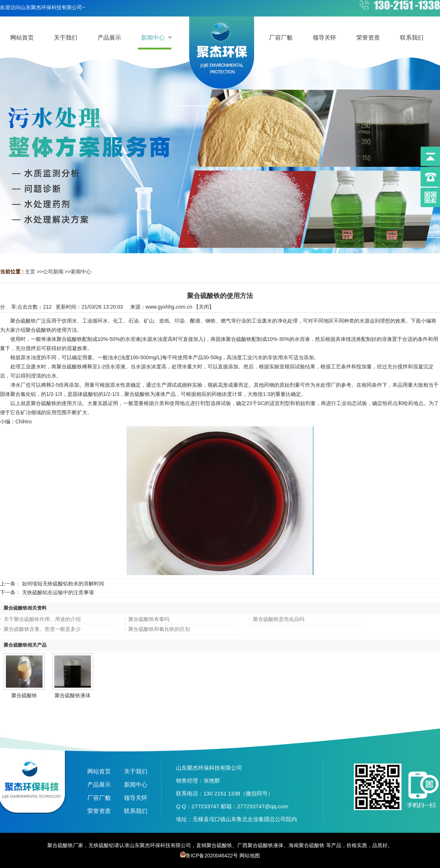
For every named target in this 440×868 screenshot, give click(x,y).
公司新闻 (53, 272)
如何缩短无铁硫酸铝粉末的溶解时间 (63, 584)
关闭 (204, 307)
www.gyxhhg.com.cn (169, 307)
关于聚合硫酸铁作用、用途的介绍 (42, 619)
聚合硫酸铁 (24, 695)
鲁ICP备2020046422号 (209, 856)
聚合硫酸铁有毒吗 (149, 619)
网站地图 (250, 856)
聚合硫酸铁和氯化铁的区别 (159, 629)
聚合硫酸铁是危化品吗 (279, 619)
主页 (30, 272)
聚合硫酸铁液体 (73, 695)
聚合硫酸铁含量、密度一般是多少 (42, 629)
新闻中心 (81, 272)
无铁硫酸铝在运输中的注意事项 (58, 592)
